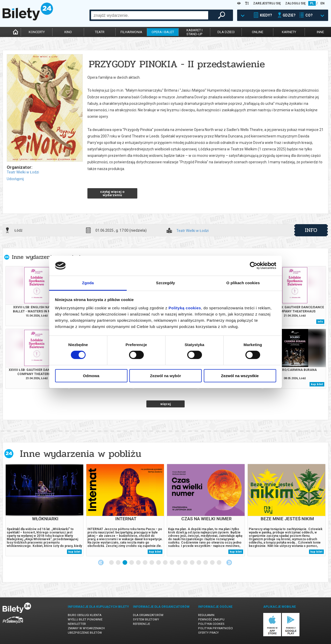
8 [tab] (159, 563)
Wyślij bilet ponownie (85, 620)
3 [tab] (125, 563)
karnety (289, 32)
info (311, 230)
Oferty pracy (208, 633)
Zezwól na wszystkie (240, 376)
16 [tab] (213, 563)
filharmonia (131, 32)
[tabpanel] (44, 510)
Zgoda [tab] (88, 283)
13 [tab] (192, 563)
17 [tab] (219, 563)
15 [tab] (206, 563)
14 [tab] (199, 563)
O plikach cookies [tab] (243, 283)
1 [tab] (112, 563)
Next (229, 562)
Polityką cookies (185, 308)
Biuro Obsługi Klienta (85, 615)
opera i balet (163, 32)
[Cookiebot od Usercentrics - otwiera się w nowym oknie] (254, 266)
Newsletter (77, 624)
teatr (100, 32)
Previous (101, 562)
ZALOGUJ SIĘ (295, 3)
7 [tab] (152, 563)
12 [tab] (186, 563)
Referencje (141, 624)
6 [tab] (145, 563)
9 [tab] (165, 563)
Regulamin (206, 615)
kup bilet (317, 384)
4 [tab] (132, 563)
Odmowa (91, 376)
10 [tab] (172, 563)
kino (68, 32)
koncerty (37, 32)
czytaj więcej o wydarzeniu (112, 193)
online (258, 32)
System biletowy (146, 620)
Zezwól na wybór (165, 376)
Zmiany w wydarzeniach (86, 628)
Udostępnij (15, 179)
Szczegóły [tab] (165, 283)
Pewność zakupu (211, 620)
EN (322, 3)
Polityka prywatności (215, 628)
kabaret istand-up (194, 32)
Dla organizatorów (148, 615)
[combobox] (150, 15)
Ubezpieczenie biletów (85, 633)
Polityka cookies (211, 624)
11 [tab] (179, 563)
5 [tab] (139, 563)
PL (312, 3)
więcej (166, 404)
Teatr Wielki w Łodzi (23, 172)
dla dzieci (226, 32)
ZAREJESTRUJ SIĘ (267, 3)
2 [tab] (118, 563)
